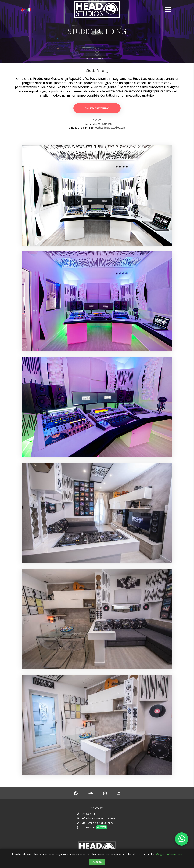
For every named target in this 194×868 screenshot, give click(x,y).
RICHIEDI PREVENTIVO (97, 108)
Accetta (97, 862)
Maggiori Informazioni (169, 854)
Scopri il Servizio (97, 53)
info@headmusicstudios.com (109, 128)
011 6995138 (104, 124)
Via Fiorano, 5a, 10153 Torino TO (100, 823)
